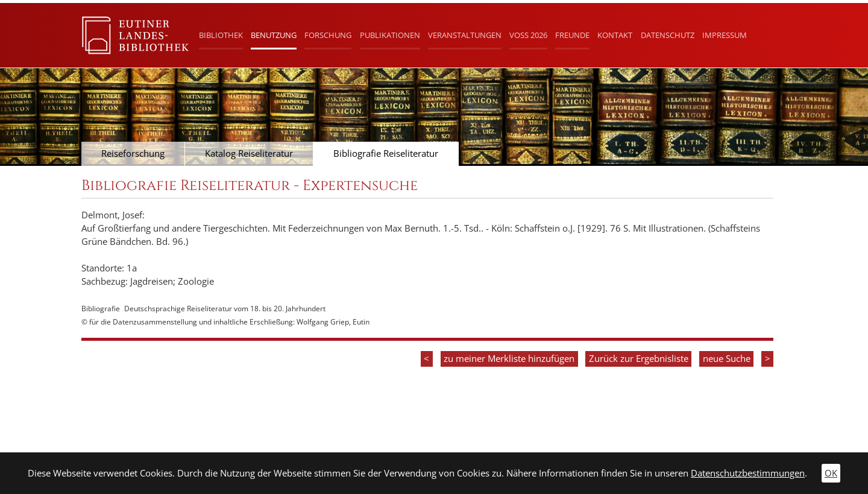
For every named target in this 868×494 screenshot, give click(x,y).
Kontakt (615, 35)
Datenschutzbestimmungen (748, 473)
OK (831, 473)
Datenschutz (668, 35)
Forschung (328, 35)
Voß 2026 (528, 35)
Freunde (572, 35)
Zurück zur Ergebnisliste (639, 359)
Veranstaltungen (465, 35)
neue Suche (727, 359)
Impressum (725, 35)
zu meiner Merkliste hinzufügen (509, 359)
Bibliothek (221, 35)
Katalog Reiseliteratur (249, 154)
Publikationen (390, 35)
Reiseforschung (133, 154)
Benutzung (274, 35)
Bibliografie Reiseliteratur (386, 154)
